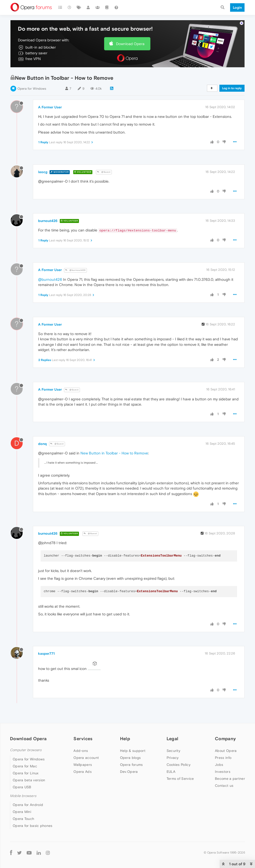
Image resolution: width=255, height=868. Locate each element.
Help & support (133, 751)
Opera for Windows (32, 89)
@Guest (104, 172)
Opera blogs (130, 758)
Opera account (86, 758)
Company (225, 739)
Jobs (219, 765)
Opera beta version (29, 780)
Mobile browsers (23, 796)
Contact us (224, 786)
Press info (223, 758)
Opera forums (131, 765)
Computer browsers (26, 750)
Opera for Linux (26, 773)
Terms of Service (180, 779)
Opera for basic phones (33, 826)
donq (42, 444)
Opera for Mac (25, 766)
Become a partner (230, 779)
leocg (43, 172)
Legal (173, 739)
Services (83, 739)
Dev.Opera (129, 772)
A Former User (50, 107)
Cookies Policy (179, 765)
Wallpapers (83, 765)
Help (125, 739)
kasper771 (46, 653)
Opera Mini (22, 812)
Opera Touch (23, 819)
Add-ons (81, 751)
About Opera (226, 751)
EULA (171, 772)
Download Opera (130, 44)
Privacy (173, 758)
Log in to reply (232, 88)
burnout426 (48, 221)
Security (173, 751)
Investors (223, 772)
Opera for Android (28, 805)
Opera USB (22, 787)
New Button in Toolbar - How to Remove (114, 453)
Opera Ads (83, 772)
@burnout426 (75, 270)
